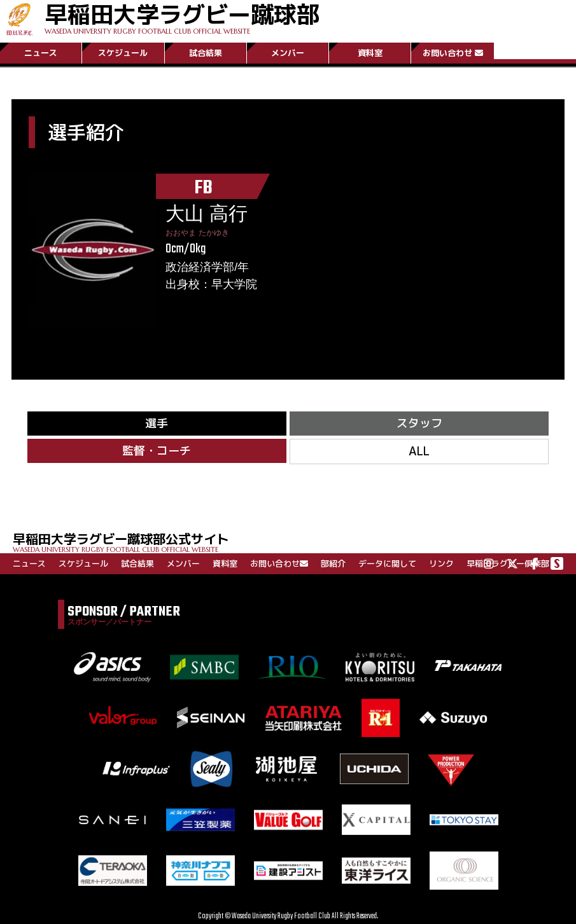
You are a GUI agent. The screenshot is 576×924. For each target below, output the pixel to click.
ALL (419, 451)
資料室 (370, 53)
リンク (441, 563)
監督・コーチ (157, 451)
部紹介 (333, 563)
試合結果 (206, 53)
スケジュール (123, 53)
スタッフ (419, 423)
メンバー (288, 53)
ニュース (41, 53)
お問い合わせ (453, 53)
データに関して (387, 563)
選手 (157, 423)
